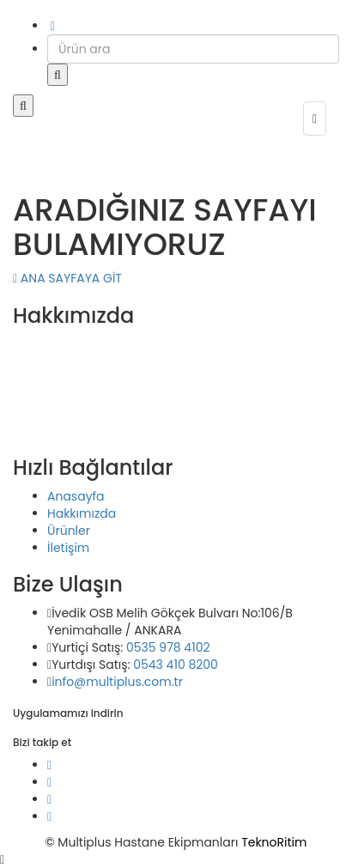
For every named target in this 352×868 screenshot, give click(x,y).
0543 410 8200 (176, 665)
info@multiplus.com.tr (117, 682)
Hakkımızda (82, 513)
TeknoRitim (274, 842)
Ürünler (69, 531)
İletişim (68, 548)
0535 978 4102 (168, 647)
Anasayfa (76, 496)
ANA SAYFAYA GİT (67, 278)
